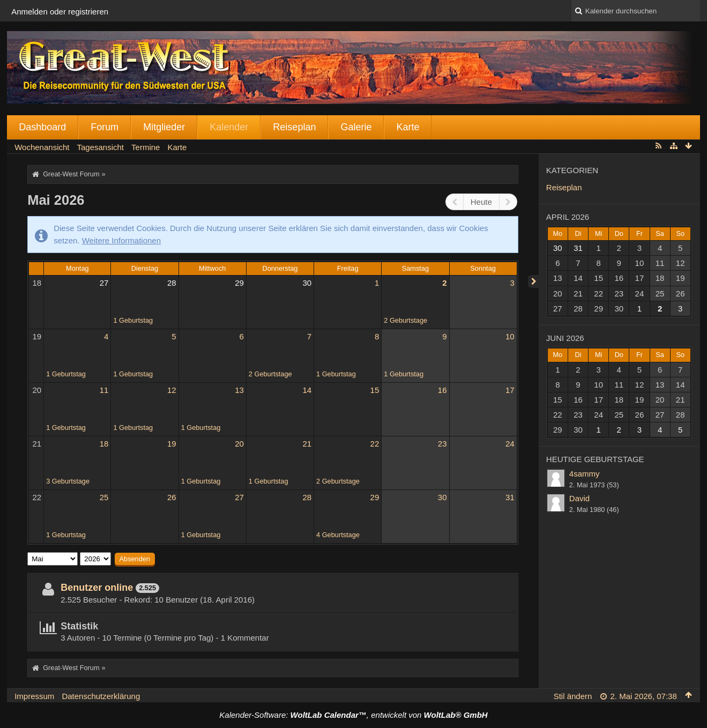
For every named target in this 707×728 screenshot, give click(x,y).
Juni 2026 (565, 338)
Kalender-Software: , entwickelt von (353, 715)
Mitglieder (164, 127)
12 (172, 390)
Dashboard (42, 127)
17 (510, 390)
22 (375, 444)
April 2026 (568, 217)
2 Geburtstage (405, 320)
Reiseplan (294, 127)
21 (37, 444)
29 (239, 283)
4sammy (585, 474)
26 (172, 497)
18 (37, 283)
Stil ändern (573, 696)
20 (37, 390)
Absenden (135, 559)
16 (442, 390)
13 (239, 390)
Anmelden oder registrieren (60, 12)
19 (37, 336)
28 (172, 283)
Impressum (34, 696)
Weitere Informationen (121, 240)
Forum (105, 127)
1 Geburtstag (133, 320)
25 (104, 497)
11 (104, 390)
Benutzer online (97, 588)
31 (510, 497)
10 (510, 336)
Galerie (356, 127)
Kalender (229, 127)
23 (442, 444)
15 (375, 390)
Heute (481, 202)
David (579, 498)
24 (510, 444)
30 (307, 283)
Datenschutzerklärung (101, 696)
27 (104, 283)
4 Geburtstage (338, 535)
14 (307, 390)
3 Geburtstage (68, 481)
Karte (408, 127)
